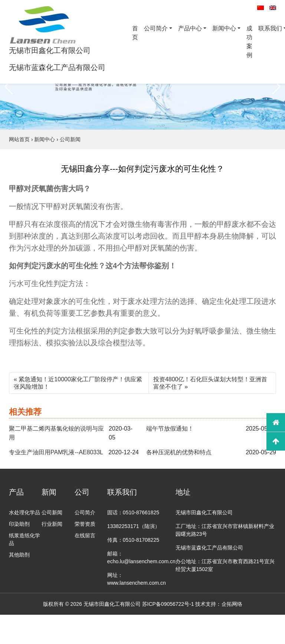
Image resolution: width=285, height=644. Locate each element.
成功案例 (249, 42)
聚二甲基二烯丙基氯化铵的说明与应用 (56, 433)
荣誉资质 (85, 524)
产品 (16, 492)
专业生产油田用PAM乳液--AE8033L (56, 452)
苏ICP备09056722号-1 (168, 604)
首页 (135, 33)
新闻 (49, 492)
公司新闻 (52, 512)
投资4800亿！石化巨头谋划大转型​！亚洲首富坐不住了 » (210, 383)
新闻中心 (224, 28)
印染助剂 (19, 524)
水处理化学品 (24, 512)
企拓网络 (232, 604)
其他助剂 (19, 555)
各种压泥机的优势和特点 (179, 452)
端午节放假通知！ (170, 429)
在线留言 (85, 535)
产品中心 (190, 28)
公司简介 (156, 28)
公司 (82, 492)
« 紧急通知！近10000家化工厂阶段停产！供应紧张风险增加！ (78, 383)
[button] (9, 87)
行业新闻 (52, 524)
